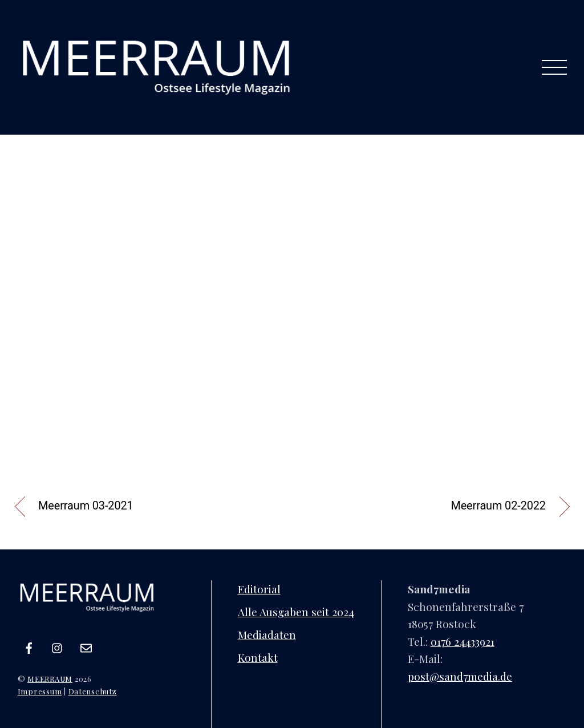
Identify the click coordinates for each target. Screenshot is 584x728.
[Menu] (554, 67)
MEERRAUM (50, 679)
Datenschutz (93, 691)
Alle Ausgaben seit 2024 (296, 612)
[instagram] (58, 645)
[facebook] (29, 645)
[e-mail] (86, 645)
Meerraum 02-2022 (498, 506)
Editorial (259, 589)
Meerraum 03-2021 (86, 506)
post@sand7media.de (460, 676)
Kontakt (258, 657)
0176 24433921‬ (463, 641)
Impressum (40, 691)
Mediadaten (267, 634)
